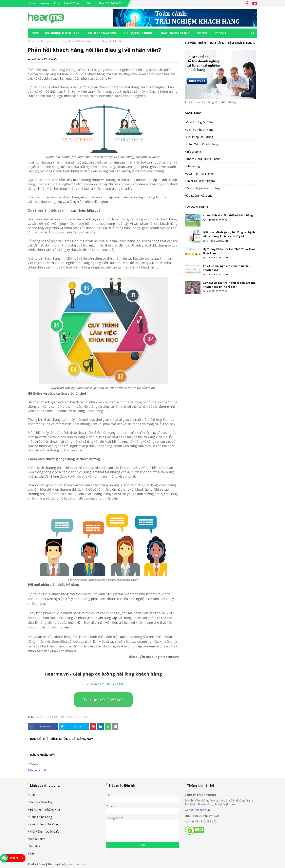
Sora (42, 864)
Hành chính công (41, 817)
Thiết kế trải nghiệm (200, 181)
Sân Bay (35, 846)
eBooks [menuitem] (221, 33)
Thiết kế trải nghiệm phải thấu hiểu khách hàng (227, 268)
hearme (45, 3)
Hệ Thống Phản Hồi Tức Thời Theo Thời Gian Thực (229, 251)
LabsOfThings (73, 3)
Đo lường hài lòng (199, 195)
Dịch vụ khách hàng (200, 129)
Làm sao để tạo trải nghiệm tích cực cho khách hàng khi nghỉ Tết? (229, 285)
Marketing (193, 166)
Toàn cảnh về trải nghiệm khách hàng (228, 215)
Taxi (32, 853)
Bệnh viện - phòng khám (46, 809)
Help (89, 3)
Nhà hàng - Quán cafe (44, 831)
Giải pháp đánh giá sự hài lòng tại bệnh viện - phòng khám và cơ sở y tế (229, 234)
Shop (57, 3)
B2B (32, 795)
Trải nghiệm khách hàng (54, 41)
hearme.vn (203, 810)
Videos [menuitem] (202, 33)
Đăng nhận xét (37, 770)
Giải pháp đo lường (200, 137)
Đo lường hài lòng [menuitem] (102, 33)
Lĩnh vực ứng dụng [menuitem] (138, 33)
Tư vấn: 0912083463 (103, 700)
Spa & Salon (37, 839)
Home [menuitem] (35, 33)
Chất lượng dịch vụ (200, 122)
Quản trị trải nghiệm (47, 717)
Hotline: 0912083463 (109, 3)
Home (32, 3)
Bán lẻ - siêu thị (41, 802)
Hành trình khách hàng (202, 144)
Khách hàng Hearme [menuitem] (175, 33)
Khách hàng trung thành (203, 159)
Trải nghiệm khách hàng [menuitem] (62, 33)
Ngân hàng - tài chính (44, 824)
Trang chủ (33, 41)
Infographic (194, 151)
